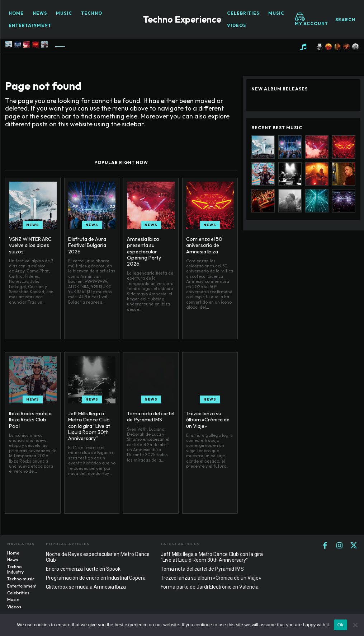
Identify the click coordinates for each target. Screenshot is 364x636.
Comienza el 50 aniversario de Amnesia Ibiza (204, 245)
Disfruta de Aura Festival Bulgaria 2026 (87, 245)
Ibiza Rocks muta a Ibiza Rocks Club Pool (30, 420)
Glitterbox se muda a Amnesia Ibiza (86, 587)
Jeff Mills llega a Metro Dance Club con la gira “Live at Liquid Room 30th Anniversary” (89, 425)
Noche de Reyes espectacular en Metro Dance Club (98, 557)
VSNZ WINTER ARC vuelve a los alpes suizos (30, 245)
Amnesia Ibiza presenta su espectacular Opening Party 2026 (150, 248)
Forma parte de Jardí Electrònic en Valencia (210, 587)
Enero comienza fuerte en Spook (83, 569)
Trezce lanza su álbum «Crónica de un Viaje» (207, 420)
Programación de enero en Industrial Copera (96, 578)
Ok (341, 625)
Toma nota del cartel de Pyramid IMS (150, 417)
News (33, 225)
